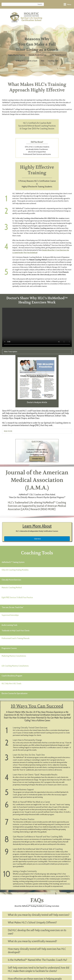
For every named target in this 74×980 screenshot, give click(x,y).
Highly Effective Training (16, 55)
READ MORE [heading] (8, 431)
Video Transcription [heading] (11, 352)
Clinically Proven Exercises (37, 55)
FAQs (43, 61)
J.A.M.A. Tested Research (58, 55)
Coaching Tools (53, 61)
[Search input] (23, 4)
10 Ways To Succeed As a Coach (26, 61)
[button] (37, 507)
